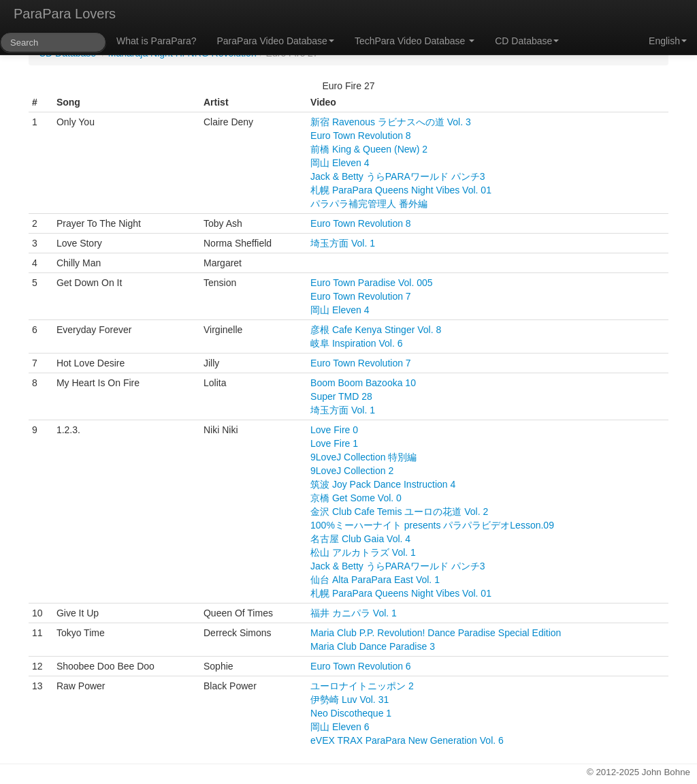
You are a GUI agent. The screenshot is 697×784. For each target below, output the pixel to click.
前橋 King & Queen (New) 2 (369, 149)
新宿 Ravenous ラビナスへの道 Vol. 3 (391, 122)
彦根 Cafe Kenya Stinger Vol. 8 (376, 330)
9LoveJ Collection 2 (352, 471)
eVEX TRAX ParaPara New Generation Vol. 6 (407, 740)
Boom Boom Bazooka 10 (363, 383)
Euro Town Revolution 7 (361, 296)
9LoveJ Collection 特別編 (363, 457)
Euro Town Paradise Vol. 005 (372, 283)
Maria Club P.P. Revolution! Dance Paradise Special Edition (436, 633)
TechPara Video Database (415, 41)
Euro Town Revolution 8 (361, 136)
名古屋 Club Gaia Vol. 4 (360, 539)
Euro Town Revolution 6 (361, 666)
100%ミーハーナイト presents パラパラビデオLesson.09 (432, 525)
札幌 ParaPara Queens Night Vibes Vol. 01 (401, 190)
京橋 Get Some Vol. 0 (356, 498)
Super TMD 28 (341, 396)
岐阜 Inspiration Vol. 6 (356, 343)
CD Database (527, 41)
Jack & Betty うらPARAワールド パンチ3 (398, 176)
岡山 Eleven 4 (340, 163)
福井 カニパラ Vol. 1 (354, 613)
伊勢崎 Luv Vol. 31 (350, 700)
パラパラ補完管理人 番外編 (369, 204)
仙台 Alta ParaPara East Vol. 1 (375, 580)
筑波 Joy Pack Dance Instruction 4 (383, 484)
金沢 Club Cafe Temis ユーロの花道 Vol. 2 (399, 512)
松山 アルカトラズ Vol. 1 (363, 552)
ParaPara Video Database (276, 41)
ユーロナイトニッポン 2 (362, 686)
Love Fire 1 (334, 443)
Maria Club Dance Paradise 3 (373, 646)
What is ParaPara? (157, 41)
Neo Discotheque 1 (351, 713)
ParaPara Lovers (65, 14)
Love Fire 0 (334, 430)
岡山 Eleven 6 (340, 727)
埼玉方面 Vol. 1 (343, 243)
